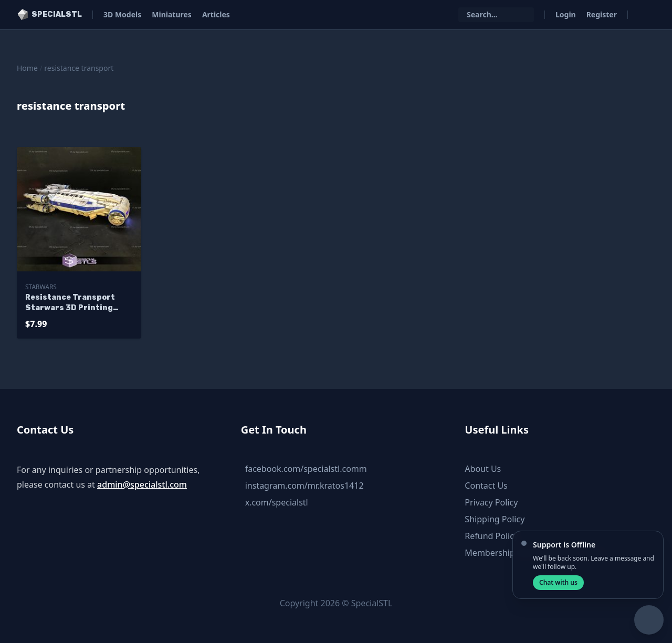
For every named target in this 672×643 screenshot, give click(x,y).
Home (27, 68)
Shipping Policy (495, 519)
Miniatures (172, 14)
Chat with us (558, 582)
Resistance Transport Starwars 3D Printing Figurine (70, 303)
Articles (216, 14)
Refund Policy (491, 536)
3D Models (122, 14)
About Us (483, 469)
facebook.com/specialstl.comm (306, 469)
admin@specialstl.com (142, 484)
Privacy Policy (491, 502)
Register (602, 14)
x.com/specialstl (277, 502)
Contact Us (486, 486)
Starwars (41, 287)
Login (566, 14)
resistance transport (79, 68)
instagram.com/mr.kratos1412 (304, 486)
